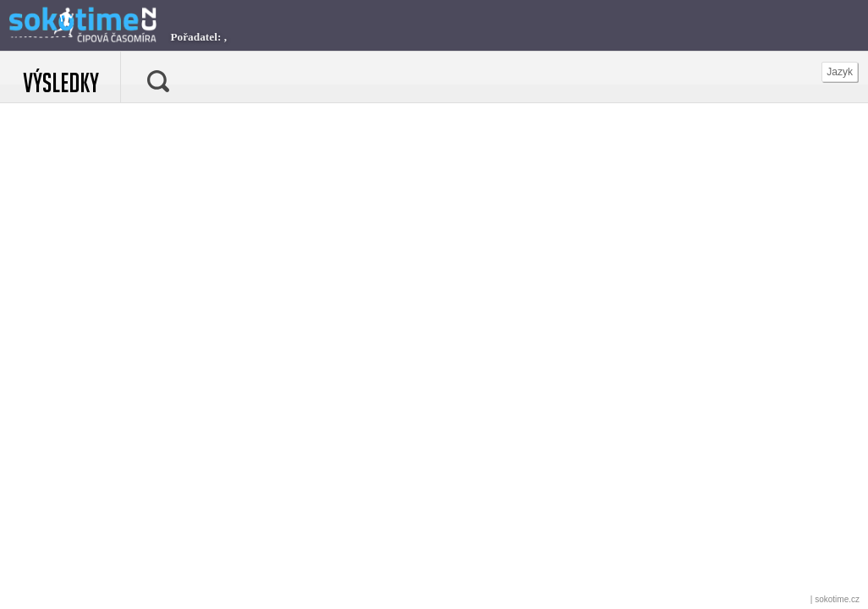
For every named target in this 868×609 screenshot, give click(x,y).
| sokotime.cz (835, 599)
